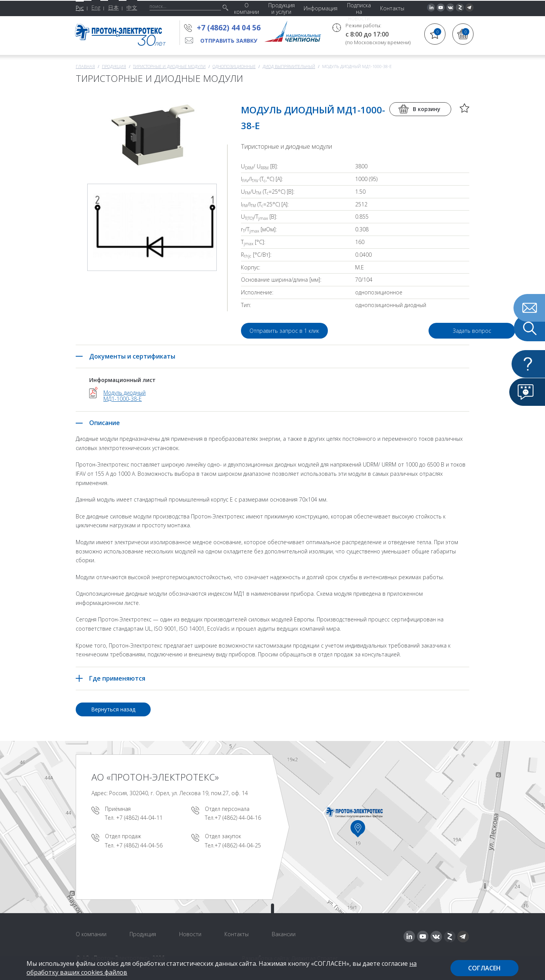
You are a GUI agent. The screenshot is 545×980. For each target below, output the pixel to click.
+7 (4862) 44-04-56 (139, 845)
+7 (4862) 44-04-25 (238, 845)
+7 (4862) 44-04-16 (238, 818)
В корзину (427, 109)
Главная (85, 66)
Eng (96, 7)
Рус (80, 8)
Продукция (114, 66)
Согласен (484, 968)
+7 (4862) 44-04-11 (139, 818)
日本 (113, 7)
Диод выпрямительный (289, 66)
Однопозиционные (234, 66)
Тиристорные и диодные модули (169, 66)
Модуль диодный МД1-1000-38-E (125, 396)
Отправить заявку (229, 41)
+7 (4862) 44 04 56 (229, 28)
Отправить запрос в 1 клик (285, 331)
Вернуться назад (113, 709)
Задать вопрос (425, 331)
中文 (132, 7)
